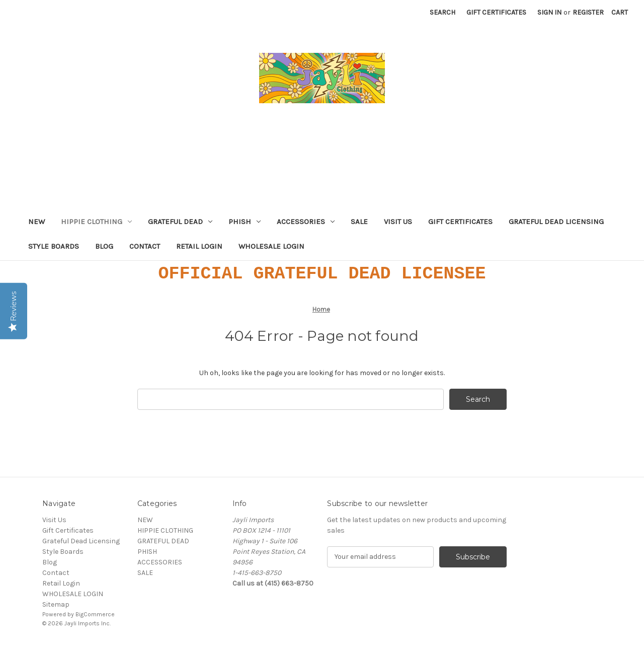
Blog (104, 246)
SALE (359, 222)
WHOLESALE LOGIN (271, 246)
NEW (36, 222)
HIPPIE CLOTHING (96, 222)
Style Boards (54, 246)
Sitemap (56, 604)
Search (442, 12)
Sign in (549, 12)
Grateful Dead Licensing (556, 222)
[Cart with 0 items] (620, 12)
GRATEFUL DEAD (180, 222)
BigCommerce (95, 614)
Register (588, 12)
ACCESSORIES (306, 222)
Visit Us (398, 222)
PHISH (245, 222)
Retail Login (199, 246)
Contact (145, 246)
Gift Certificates (496, 12)
